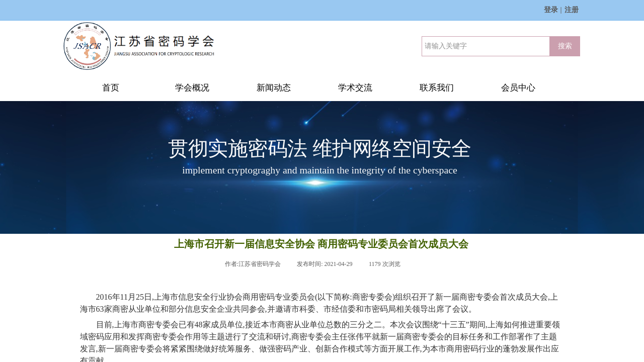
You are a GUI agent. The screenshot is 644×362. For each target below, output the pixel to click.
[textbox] (486, 46)
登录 (551, 10)
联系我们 (437, 88)
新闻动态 (274, 88)
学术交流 (355, 88)
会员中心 (518, 88)
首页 (111, 88)
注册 (572, 10)
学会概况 (192, 88)
